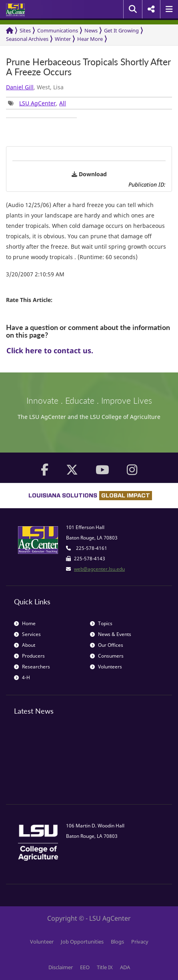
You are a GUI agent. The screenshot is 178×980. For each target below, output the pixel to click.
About (25, 645)
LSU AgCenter (38, 103)
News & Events (111, 634)
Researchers (32, 667)
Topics (101, 623)
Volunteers (106, 667)
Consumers (107, 656)
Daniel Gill (20, 87)
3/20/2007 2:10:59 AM (35, 274)
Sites (25, 30)
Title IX (105, 967)
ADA (125, 967)
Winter (63, 39)
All (63, 103)
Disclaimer (61, 967)
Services (27, 634)
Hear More (90, 39)
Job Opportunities (82, 942)
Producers (29, 656)
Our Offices (107, 645)
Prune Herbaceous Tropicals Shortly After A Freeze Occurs (88, 67)
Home (25, 623)
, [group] (37, 103)
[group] (41, 118)
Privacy (140, 942)
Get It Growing (121, 30)
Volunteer (42, 942)
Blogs (117, 942)
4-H (22, 677)
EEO (85, 967)
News (91, 30)
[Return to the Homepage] (10, 31)
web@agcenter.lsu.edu (99, 569)
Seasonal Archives (27, 39)
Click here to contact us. (50, 350)
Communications (58, 30)
